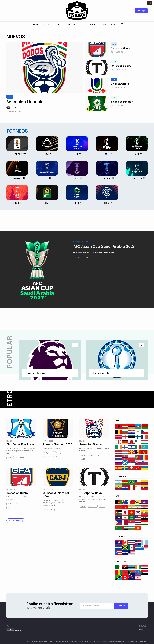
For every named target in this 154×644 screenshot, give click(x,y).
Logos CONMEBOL (52, 457)
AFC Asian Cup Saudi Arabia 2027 (104, 247)
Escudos (21, 458)
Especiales (50, 510)
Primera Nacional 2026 (58, 445)
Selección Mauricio (25, 102)
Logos (60, 453)
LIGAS (113, 25)
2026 (104, 25)
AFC (114, 44)
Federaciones (95, 455)
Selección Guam (120, 48)
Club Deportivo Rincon (21, 445)
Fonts (142, 630)
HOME (36, 25)
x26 (84, 459)
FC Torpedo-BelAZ (121, 66)
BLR (114, 62)
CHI (114, 80)
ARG (11, 458)
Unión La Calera (120, 84)
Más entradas (16, 521)
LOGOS (46, 25)
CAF (10, 97)
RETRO (58, 25)
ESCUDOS (71, 25)
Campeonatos (81, 241)
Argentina (49, 453)
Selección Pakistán (122, 102)
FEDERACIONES (89, 25)
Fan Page (141, 11)
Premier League (36, 373)
